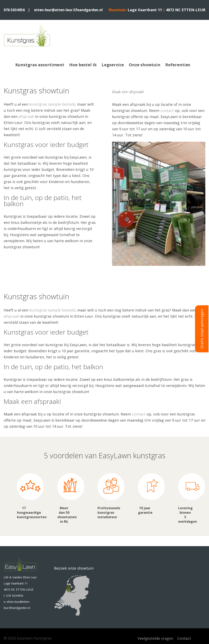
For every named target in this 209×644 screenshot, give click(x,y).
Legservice (113, 65)
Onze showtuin (145, 65)
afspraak (26, 116)
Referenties (178, 65)
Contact (184, 638)
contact (167, 110)
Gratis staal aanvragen (202, 329)
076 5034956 (14, 10)
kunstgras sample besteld (52, 104)
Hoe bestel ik (83, 65)
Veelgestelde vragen (155, 638)
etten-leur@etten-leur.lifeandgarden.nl (70, 10)
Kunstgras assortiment (40, 65)
